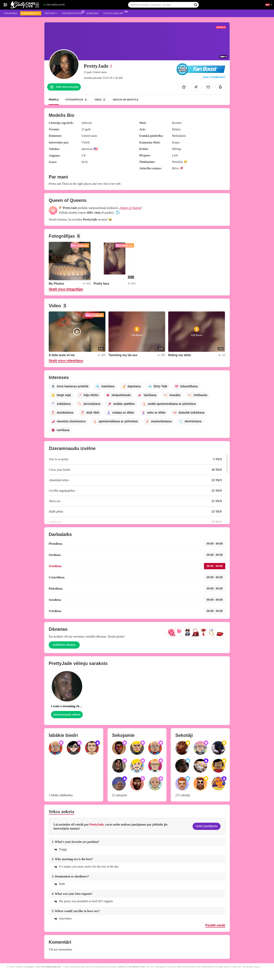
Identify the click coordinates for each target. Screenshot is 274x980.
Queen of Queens (131, 208)
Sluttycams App (114, 13)
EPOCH (122, 967)
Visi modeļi (10, 13)
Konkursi (92, 13)
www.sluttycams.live (51, 967)
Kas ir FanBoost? (214, 77)
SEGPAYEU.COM (137, 967)
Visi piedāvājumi (73, 13)
